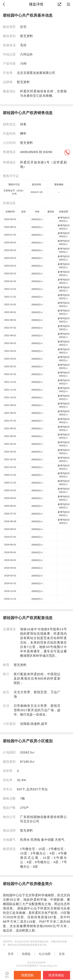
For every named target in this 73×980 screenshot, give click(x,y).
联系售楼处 (56, 975)
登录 (11, 954)
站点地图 (45, 954)
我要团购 (27, 975)
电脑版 (26, 954)
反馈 (62, 954)
